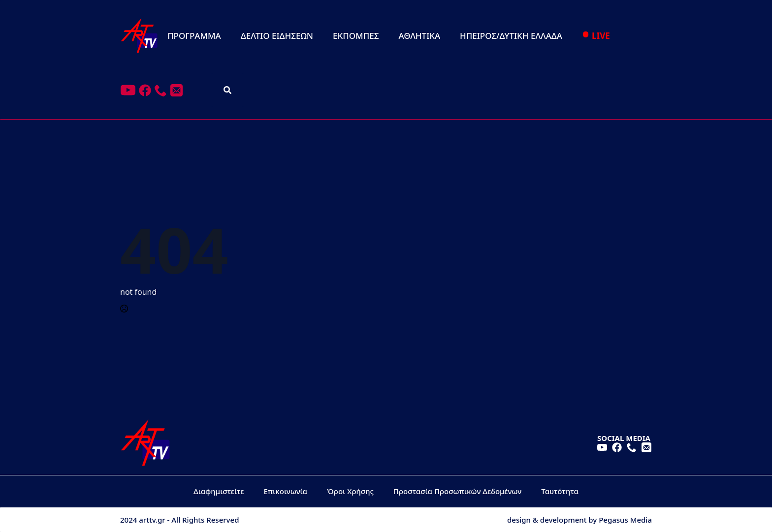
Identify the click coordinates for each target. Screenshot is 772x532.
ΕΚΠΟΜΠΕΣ (356, 36)
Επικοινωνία (286, 491)
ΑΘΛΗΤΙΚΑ (419, 36)
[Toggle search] (227, 90)
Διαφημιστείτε (219, 491)
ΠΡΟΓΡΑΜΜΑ (194, 36)
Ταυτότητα (560, 491)
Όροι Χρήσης (350, 491)
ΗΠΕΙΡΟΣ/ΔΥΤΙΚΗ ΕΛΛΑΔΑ (511, 36)
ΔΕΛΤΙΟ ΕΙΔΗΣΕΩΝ (277, 36)
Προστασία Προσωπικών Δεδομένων (457, 491)
